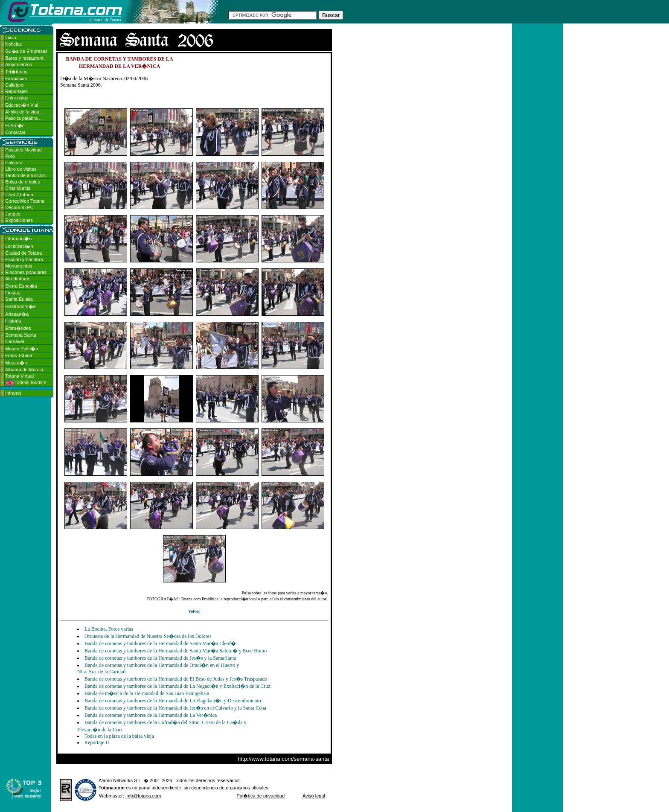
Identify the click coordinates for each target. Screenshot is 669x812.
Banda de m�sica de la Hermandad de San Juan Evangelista (147, 693)
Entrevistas (17, 98)
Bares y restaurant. (25, 58)
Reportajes (16, 91)
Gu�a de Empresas (26, 51)
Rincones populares (26, 272)
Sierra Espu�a (21, 286)
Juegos (13, 214)
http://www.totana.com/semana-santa (283, 759)
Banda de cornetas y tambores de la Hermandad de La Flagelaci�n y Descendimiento (173, 701)
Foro (10, 156)
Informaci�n (18, 239)
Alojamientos (19, 64)
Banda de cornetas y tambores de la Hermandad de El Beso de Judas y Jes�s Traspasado (176, 679)
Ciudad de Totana (23, 253)
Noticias (13, 44)
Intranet (13, 393)
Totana (106, 788)
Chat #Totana (19, 195)
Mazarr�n (16, 363)
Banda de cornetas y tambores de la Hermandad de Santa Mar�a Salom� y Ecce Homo (176, 651)
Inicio (11, 38)
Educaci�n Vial (22, 105)
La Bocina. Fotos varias (109, 629)
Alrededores (18, 279)
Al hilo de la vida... (24, 112)
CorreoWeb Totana (25, 201)
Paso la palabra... (23, 118)
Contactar (15, 132)
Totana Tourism (26, 382)
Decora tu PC (19, 207)
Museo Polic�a (22, 349)
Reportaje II (97, 742)
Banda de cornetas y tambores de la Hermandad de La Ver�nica (151, 715)
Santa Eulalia (19, 299)
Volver (194, 611)
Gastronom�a (20, 306)
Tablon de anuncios (25, 175)
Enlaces (13, 163)
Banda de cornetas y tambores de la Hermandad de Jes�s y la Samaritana (160, 658)
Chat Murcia (18, 188)
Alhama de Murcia (24, 370)
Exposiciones (19, 220)
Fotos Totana (19, 355)
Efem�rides (18, 328)
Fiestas (13, 293)
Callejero (14, 85)
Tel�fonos (16, 72)
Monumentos (19, 266)
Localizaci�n (19, 246)
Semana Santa (21, 335)
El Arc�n (15, 125)
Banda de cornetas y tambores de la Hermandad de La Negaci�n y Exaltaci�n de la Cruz (177, 686)
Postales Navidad (23, 150)
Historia (13, 321)
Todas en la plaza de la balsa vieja (119, 736)
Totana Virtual (19, 376)
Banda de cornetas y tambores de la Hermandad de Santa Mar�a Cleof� (160, 643)
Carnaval (15, 341)
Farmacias (16, 79)
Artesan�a (17, 314)
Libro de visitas (21, 169)
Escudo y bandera (24, 259)
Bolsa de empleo (23, 182)
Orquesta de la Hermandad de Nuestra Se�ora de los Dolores (148, 636)
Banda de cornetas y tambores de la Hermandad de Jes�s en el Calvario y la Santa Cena (175, 708)
